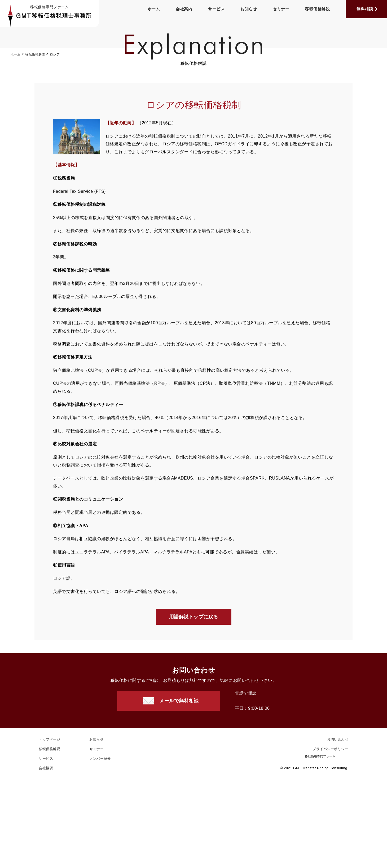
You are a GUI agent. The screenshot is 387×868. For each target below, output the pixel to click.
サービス (216, 9)
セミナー (281, 9)
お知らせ (249, 9)
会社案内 (184, 9)
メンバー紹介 (100, 758)
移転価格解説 (317, 9)
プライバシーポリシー (330, 749)
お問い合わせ (338, 739)
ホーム (154, 9)
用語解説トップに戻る (194, 617)
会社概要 (46, 768)
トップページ (49, 739)
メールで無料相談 (179, 701)
